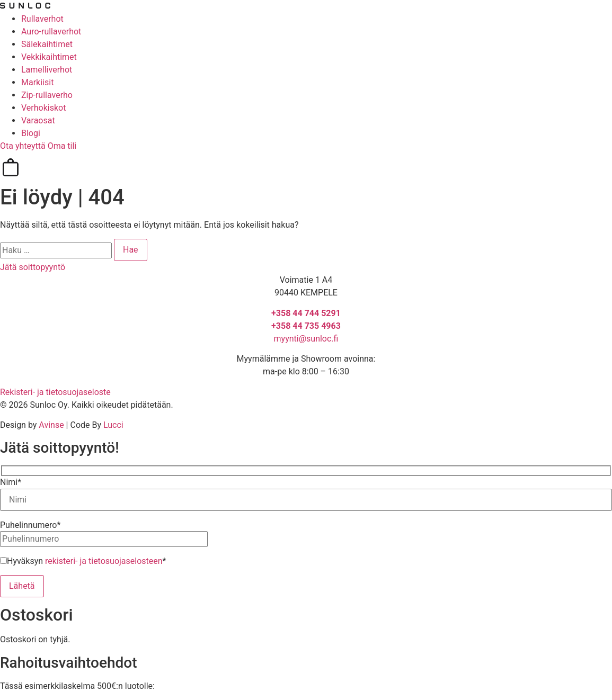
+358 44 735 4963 (306, 326)
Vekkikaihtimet (49, 57)
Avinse (51, 425)
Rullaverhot (42, 19)
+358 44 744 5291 (306, 313)
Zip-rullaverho (47, 95)
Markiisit (37, 82)
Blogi (31, 133)
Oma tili (62, 146)
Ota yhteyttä (24, 146)
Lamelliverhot (47, 70)
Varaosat (38, 120)
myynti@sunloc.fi (306, 339)
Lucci (113, 425)
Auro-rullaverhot (51, 32)
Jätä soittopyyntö (33, 267)
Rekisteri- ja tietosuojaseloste (55, 392)
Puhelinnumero (30, 525)
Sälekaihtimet (47, 44)
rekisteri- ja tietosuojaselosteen (104, 561)
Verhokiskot (43, 108)
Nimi (11, 482)
